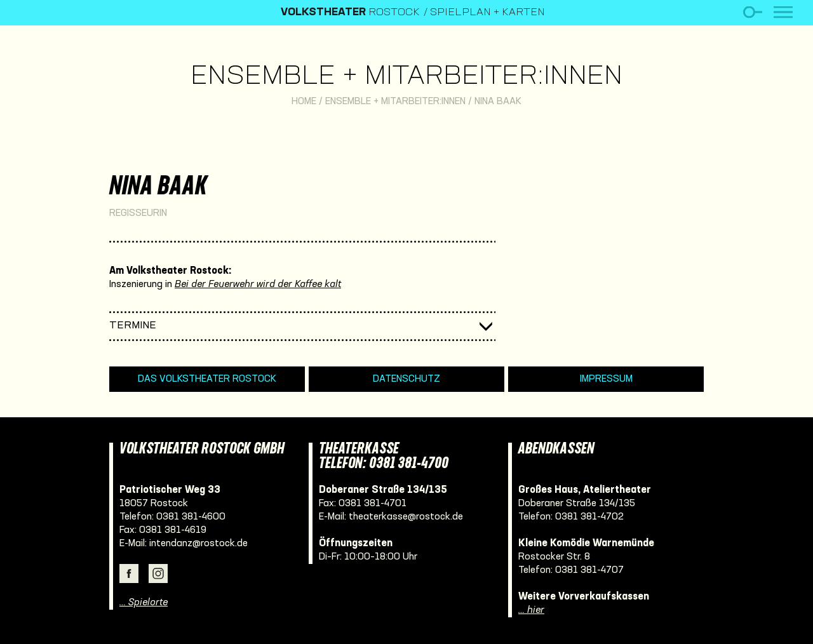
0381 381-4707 (589, 570)
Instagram (158, 574)
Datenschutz (406, 379)
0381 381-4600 (191, 517)
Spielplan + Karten (487, 13)
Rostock (350, 13)
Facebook (129, 574)
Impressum (606, 379)
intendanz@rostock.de (198, 544)
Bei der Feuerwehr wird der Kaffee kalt (258, 285)
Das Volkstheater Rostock (207, 379)
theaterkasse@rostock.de (406, 517)
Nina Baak (498, 102)
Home (304, 102)
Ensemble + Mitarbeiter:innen (406, 77)
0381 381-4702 (589, 517)
